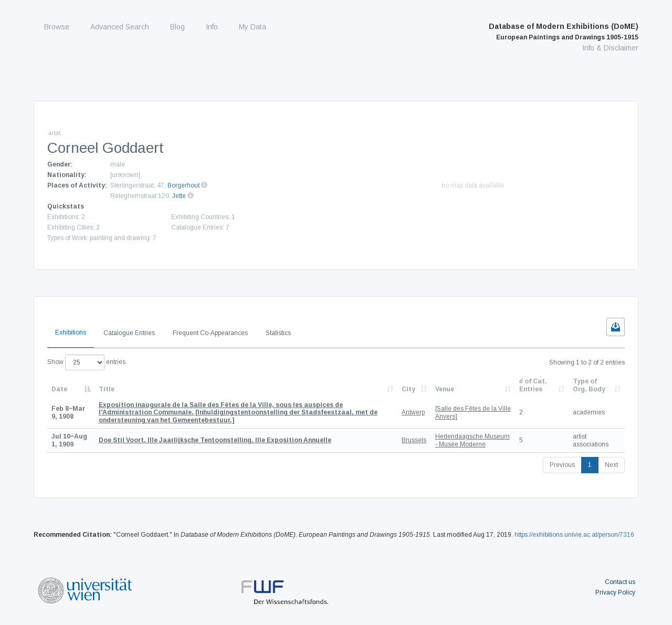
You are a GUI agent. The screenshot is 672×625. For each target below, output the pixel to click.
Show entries (86, 362)
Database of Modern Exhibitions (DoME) (564, 32)
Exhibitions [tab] (71, 332)
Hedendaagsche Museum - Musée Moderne (472, 440)
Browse (57, 27)
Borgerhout (183, 185)
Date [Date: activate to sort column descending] (59, 389)
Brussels (414, 440)
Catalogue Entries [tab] (129, 333)
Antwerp (413, 412)
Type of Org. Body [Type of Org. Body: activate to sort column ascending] (589, 385)
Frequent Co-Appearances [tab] (210, 333)
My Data (253, 27)
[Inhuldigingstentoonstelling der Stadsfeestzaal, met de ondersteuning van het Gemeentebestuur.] (238, 413)
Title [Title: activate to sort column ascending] (107, 389)
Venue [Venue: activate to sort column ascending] (445, 389)
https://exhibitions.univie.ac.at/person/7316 (574, 535)
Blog (177, 27)
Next (611, 465)
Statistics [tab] (278, 333)
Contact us (620, 582)
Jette (179, 196)
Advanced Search (120, 27)
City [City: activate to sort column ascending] (408, 389)
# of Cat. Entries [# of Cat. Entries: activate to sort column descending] (533, 385)
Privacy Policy (615, 592)
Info (212, 27)
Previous (562, 465)
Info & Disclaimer (610, 48)
